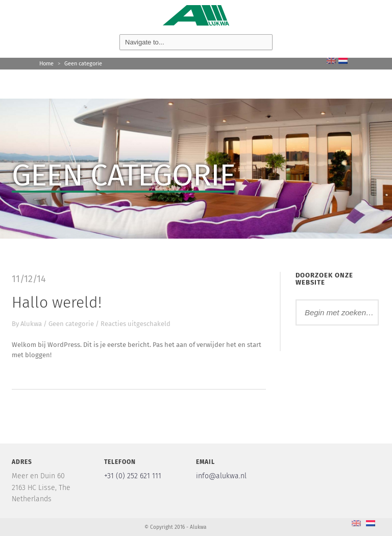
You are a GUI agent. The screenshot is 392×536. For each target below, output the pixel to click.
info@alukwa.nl (221, 476)
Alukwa (31, 324)
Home (46, 64)
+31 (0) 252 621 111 (133, 476)
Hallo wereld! (57, 302)
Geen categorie (83, 64)
